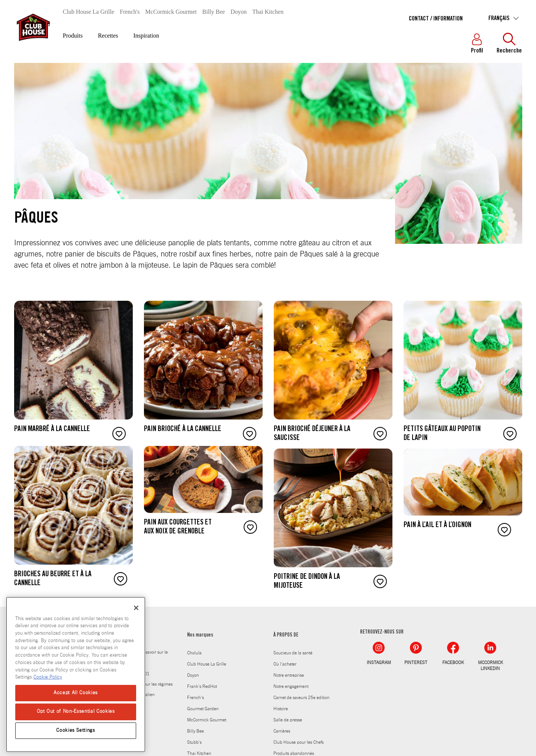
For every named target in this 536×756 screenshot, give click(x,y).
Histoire (281, 709)
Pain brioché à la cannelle (183, 430)
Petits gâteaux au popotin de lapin (442, 434)
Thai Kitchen (268, 12)
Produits (73, 36)
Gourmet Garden (203, 709)
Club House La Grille (89, 12)
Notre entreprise (289, 675)
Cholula (194, 653)
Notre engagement (291, 686)
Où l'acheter (285, 664)
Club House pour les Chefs (299, 742)
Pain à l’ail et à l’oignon (437, 526)
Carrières (282, 731)
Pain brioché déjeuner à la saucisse (312, 434)
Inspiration (146, 36)
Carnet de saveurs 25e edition (301, 698)
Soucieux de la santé (293, 653)
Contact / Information (436, 19)
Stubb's (194, 742)
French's (130, 12)
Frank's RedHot (202, 686)
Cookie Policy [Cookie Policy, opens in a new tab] (48, 677)
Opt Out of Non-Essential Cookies (76, 712)
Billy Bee (214, 12)
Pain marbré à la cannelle (52, 430)
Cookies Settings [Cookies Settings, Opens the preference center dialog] (76, 731)
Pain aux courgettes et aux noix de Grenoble (178, 527)
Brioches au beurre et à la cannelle (53, 579)
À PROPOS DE (286, 635)
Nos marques (200, 635)
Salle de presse (288, 720)
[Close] (136, 608)
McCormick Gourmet (171, 12)
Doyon (239, 12)
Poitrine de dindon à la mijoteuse (307, 582)
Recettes (108, 36)
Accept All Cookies (76, 693)
